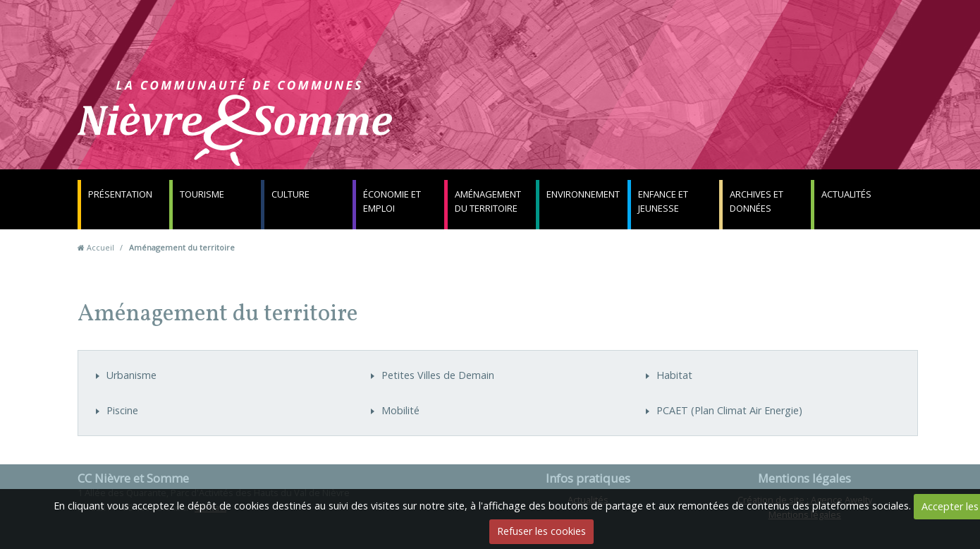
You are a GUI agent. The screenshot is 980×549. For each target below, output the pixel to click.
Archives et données (757, 201)
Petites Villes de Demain (438, 375)
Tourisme (202, 194)
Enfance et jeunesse (663, 201)
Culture (290, 194)
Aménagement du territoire (488, 201)
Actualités (846, 194)
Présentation (120, 194)
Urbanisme (131, 375)
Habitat (674, 375)
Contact (660, 130)
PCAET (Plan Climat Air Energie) (729, 410)
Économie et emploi (392, 201)
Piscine (122, 410)
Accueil (100, 247)
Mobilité (400, 410)
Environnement (583, 194)
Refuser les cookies (541, 531)
